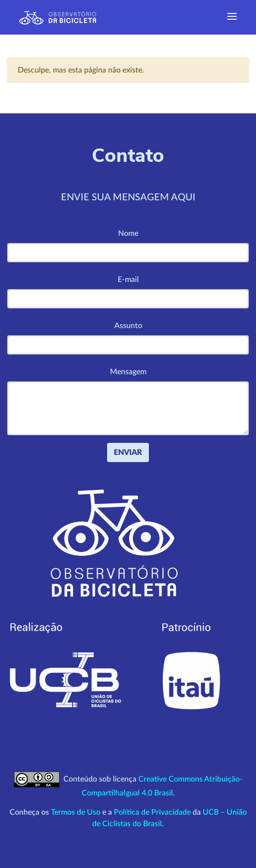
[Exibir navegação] (232, 17)
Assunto (128, 326)
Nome (128, 233)
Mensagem (128, 372)
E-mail (128, 280)
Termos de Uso (76, 812)
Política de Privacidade (152, 812)
